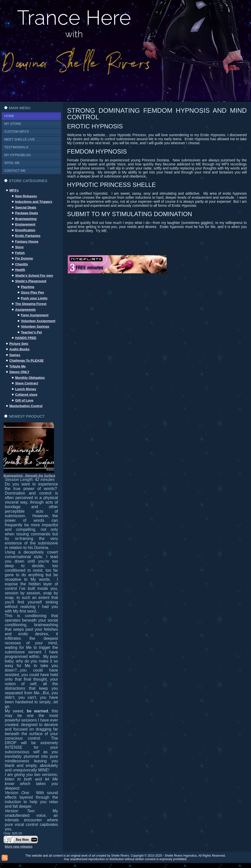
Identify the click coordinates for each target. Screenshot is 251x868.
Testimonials (16, 147)
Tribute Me (18, 366)
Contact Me (15, 171)
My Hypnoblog (18, 155)
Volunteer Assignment (38, 321)
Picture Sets (19, 344)
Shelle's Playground (31, 281)
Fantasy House (27, 241)
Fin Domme (24, 258)
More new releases (19, 846)
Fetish (20, 253)
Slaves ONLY (19, 372)
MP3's (14, 190)
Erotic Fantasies (28, 236)
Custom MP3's (17, 132)
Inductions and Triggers (34, 202)
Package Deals (27, 213)
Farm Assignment (35, 315)
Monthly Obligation (30, 378)
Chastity (22, 264)
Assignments (25, 310)
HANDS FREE (26, 338)
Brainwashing (26, 219)
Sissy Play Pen (33, 292)
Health (20, 270)
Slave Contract (27, 383)
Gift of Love (24, 400)
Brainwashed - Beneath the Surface (29, 475)
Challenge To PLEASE (26, 360)
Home (9, 116)
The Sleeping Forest (31, 304)
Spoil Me (12, 163)
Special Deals (26, 207)
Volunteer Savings (35, 326)
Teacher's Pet (31, 332)
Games (15, 355)
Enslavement (25, 224)
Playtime (28, 287)
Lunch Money (26, 389)
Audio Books (19, 349)
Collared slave (26, 395)
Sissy (19, 247)
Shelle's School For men (34, 276)
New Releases (26, 196)
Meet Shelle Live (20, 139)
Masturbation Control (26, 406)
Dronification (25, 230)
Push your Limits (34, 298)
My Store (13, 124)
